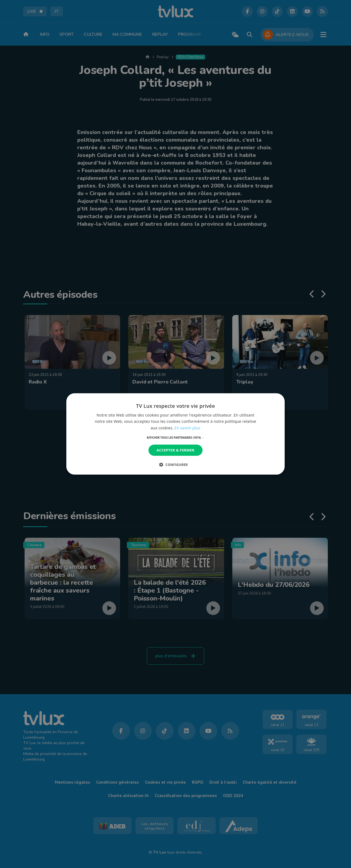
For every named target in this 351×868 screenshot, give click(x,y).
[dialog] (175, 434)
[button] (176, 438)
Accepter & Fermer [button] (176, 450)
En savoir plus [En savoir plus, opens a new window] (188, 428)
